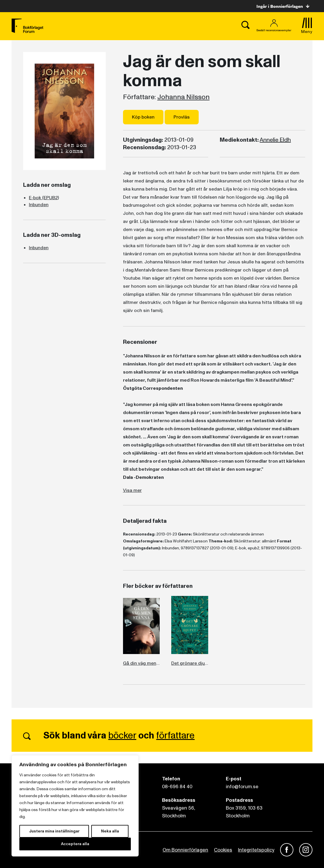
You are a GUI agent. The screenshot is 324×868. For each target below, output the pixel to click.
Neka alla (110, 831)
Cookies (223, 850)
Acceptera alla (75, 844)
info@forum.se (242, 787)
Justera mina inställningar (54, 831)
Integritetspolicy (256, 850)
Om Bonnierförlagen (185, 850)
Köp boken (143, 117)
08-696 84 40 (177, 787)
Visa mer (132, 490)
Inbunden (39, 205)
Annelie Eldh (275, 140)
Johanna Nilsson (184, 97)
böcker (122, 736)
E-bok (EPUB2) (44, 198)
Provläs (182, 117)
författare (175, 736)
